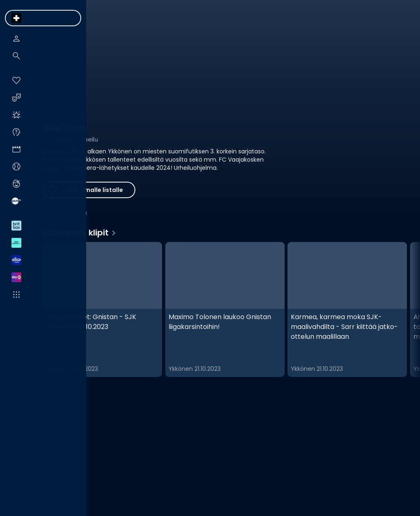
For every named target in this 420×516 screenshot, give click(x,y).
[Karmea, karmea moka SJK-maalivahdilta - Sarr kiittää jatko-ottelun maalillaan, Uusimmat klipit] (347, 309)
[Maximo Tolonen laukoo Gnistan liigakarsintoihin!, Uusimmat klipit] (225, 309)
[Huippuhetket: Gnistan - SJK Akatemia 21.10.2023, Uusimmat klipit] (102, 309)
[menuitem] (16, 18)
